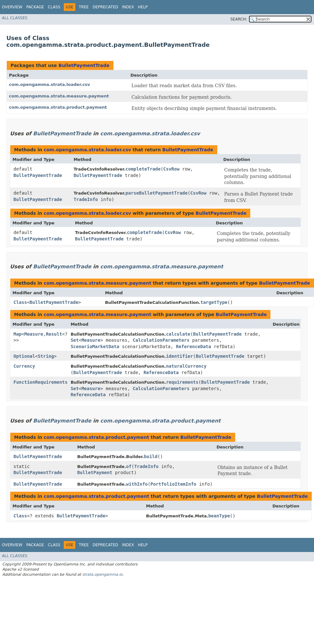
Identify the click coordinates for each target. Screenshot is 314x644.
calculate (178, 334)
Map (17, 334)
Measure (34, 334)
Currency (24, 366)
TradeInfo (86, 199)
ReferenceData (194, 347)
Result (54, 334)
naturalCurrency (186, 366)
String (46, 356)
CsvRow (172, 169)
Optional (24, 356)
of (129, 466)
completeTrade (143, 169)
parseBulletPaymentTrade (157, 193)
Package (35, 7)
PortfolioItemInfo (173, 484)
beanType (219, 516)
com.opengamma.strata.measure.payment (59, 96)
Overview (12, 7)
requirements (182, 382)
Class (54, 7)
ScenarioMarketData (95, 347)
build (151, 456)
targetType (214, 302)
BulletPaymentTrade (84, 65)
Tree (84, 7)
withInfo (137, 484)
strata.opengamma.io (102, 574)
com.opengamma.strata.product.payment (58, 107)
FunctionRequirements (41, 382)
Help (143, 7)
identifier (179, 356)
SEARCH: (239, 19)
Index (128, 7)
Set (74, 340)
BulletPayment (95, 473)
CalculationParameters (161, 340)
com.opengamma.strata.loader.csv (50, 84)
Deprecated (105, 7)
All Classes (15, 18)
